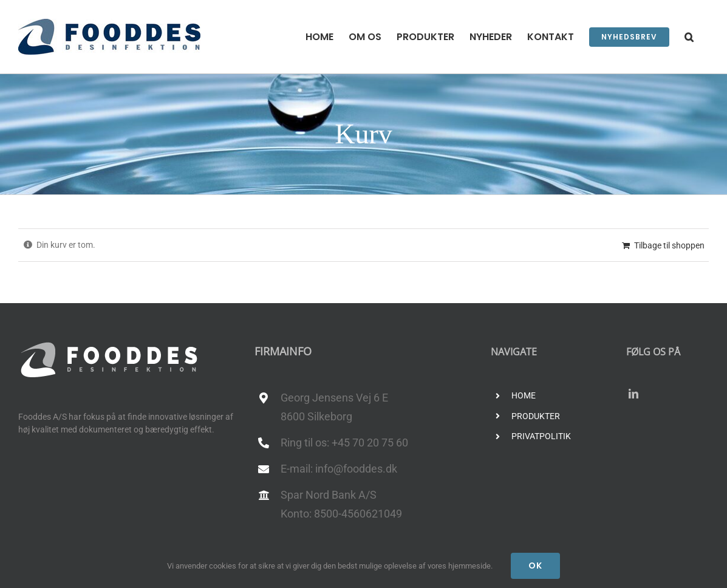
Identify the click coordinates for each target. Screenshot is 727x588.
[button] (689, 37)
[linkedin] (633, 394)
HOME (524, 395)
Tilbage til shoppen (669, 245)
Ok (535, 566)
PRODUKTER (536, 416)
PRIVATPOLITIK (541, 436)
